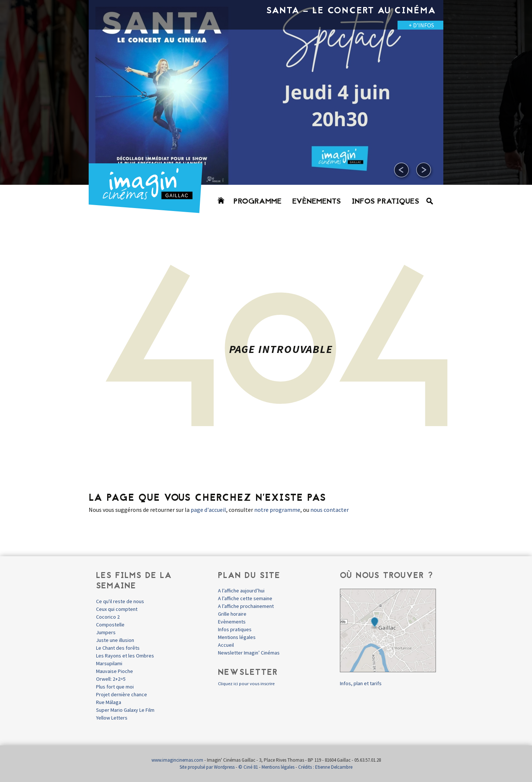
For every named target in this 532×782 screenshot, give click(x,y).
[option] (266, 92)
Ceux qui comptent (117, 609)
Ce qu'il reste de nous (120, 601)
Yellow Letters (112, 718)
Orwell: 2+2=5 (111, 679)
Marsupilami (109, 663)
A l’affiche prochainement (246, 606)
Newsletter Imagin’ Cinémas (249, 653)
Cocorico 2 (108, 617)
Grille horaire (232, 614)
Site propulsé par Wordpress (207, 767)
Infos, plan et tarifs (361, 683)
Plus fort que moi (115, 687)
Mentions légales (237, 637)
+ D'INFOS (421, 25)
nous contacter (330, 510)
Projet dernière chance (122, 694)
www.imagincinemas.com (177, 760)
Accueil (226, 645)
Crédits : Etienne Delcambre (325, 767)
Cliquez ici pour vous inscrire (246, 684)
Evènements (317, 202)
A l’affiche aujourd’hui (241, 591)
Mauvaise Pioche (115, 671)
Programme (258, 202)
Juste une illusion (115, 640)
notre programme (277, 510)
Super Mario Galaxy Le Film (125, 710)
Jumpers (106, 632)
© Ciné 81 (248, 767)
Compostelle (110, 625)
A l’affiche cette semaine (245, 598)
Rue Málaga (109, 702)
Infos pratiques (386, 202)
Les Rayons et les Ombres (125, 656)
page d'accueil (208, 510)
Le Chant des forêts (118, 648)
